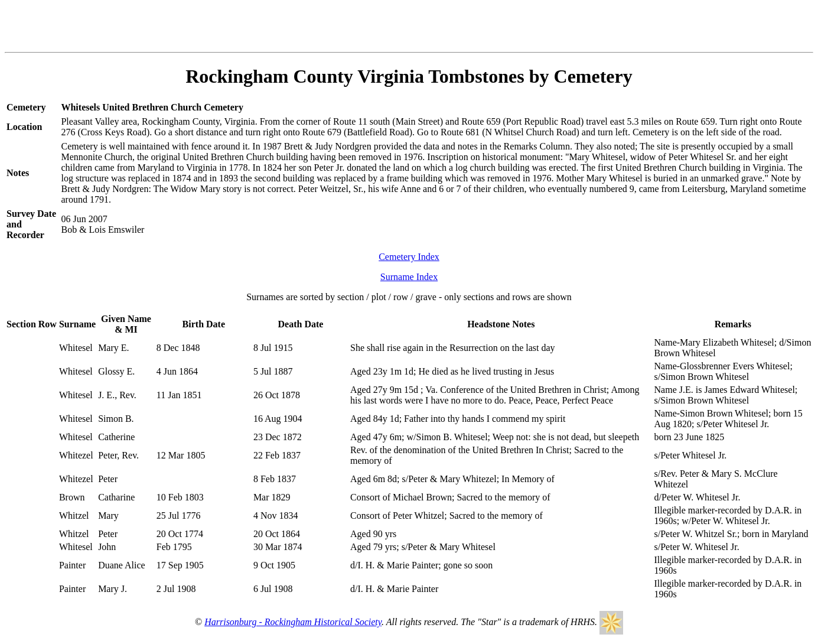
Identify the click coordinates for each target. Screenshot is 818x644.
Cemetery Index (409, 257)
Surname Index (409, 277)
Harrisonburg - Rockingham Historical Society (293, 622)
